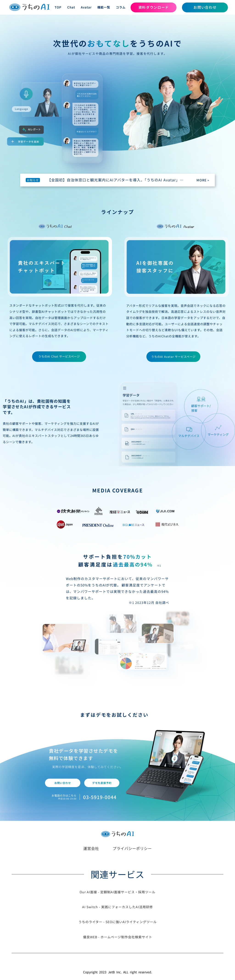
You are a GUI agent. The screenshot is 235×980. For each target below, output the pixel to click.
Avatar (86, 7)
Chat (71, 7)
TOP (58, 7)
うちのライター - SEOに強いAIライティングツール (118, 922)
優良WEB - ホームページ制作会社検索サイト (118, 937)
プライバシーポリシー (132, 848)
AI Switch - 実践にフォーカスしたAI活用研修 (117, 907)
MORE (203, 180)
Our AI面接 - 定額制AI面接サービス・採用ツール (117, 892)
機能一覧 (104, 7)
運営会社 (91, 848)
